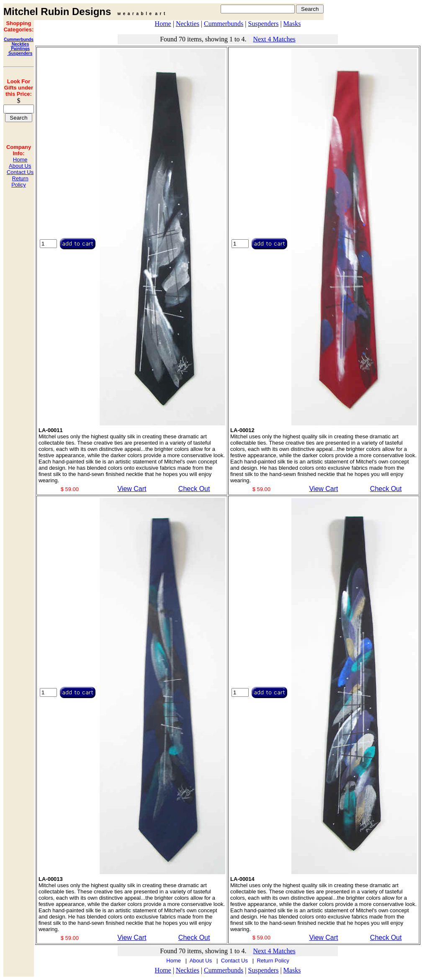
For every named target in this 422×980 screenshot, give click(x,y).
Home (20, 160)
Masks (292, 24)
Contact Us (20, 172)
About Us (20, 166)
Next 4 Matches (274, 39)
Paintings (20, 49)
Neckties (20, 44)
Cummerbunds (19, 40)
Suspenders (20, 53)
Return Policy (20, 182)
